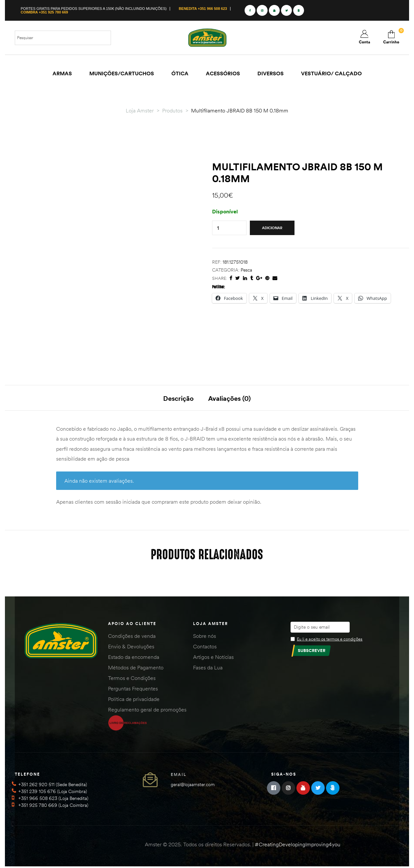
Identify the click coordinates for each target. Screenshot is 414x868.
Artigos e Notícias (213, 658)
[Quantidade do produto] (218, 228)
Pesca (246, 270)
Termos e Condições (132, 679)
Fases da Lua (208, 669)
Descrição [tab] (178, 398)
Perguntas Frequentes (133, 690)
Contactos (205, 648)
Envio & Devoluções (131, 648)
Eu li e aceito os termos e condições (330, 640)
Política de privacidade (134, 700)
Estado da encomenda (134, 658)
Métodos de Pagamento (136, 669)
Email (179, 776)
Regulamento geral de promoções (147, 711)
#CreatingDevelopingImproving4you (298, 846)
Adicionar (272, 228)
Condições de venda (132, 637)
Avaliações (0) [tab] (229, 398)
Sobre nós (205, 637)
